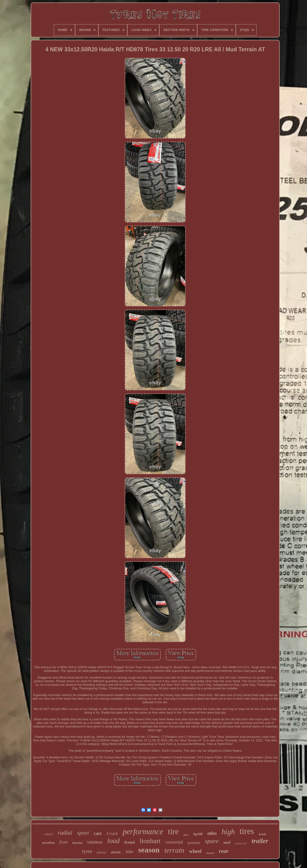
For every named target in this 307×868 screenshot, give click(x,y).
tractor (210, 853)
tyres (87, 851)
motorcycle (241, 843)
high (228, 832)
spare (212, 841)
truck (112, 834)
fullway (101, 852)
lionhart (150, 841)
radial (65, 833)
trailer (260, 841)
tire (173, 831)
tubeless (95, 842)
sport (83, 833)
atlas (212, 833)
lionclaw (77, 843)
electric (116, 852)
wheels (49, 834)
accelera (48, 843)
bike (130, 852)
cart (98, 833)
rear (224, 851)
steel (227, 842)
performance (143, 832)
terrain (174, 850)
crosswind (174, 842)
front (64, 842)
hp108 (198, 834)
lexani (130, 842)
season (149, 850)
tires (247, 831)
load (113, 841)
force (186, 835)
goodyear (194, 843)
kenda (262, 834)
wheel (195, 851)
